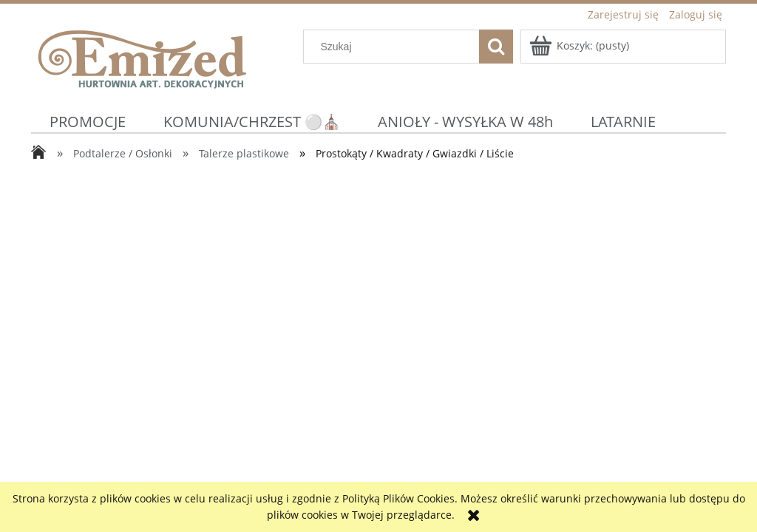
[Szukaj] (496, 47)
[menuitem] (88, 122)
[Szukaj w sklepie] (395, 47)
